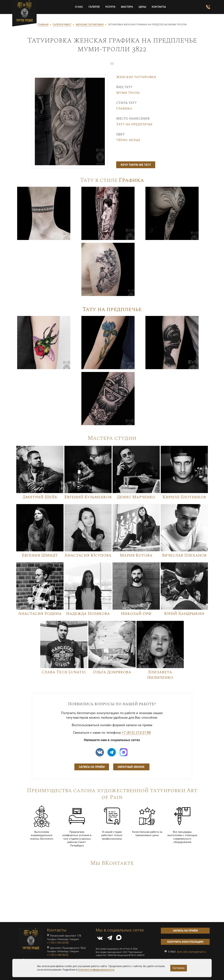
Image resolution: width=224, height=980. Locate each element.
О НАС (77, 7)
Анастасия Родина (40, 614)
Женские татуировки (136, 77)
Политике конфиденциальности (96, 970)
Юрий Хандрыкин (184, 614)
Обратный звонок (131, 767)
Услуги (108, 7)
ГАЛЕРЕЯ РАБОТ (62, 25)
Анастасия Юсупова (88, 555)
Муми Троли (128, 93)
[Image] (44, 213)
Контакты (157, 7)
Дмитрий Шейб (40, 497)
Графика (124, 109)
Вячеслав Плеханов (184, 555)
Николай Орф (136, 614)
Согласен (179, 968)
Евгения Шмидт (40, 555)
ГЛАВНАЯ (43, 25)
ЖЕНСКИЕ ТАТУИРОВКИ (90, 25)
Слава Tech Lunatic (64, 672)
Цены (140, 7)
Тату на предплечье (134, 124)
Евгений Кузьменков (88, 497)
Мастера (125, 7)
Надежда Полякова (88, 614)
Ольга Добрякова (112, 672)
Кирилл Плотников (184, 497)
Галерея (92, 7)
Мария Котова (136, 555)
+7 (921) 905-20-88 (58, 943)
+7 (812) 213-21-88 (136, 733)
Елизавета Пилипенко (160, 675)
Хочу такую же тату (136, 165)
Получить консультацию (185, 942)
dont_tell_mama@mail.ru (191, 952)
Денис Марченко (136, 497)
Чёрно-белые (128, 140)
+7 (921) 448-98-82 (58, 955)
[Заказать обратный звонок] (206, 7)
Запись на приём (92, 767)
